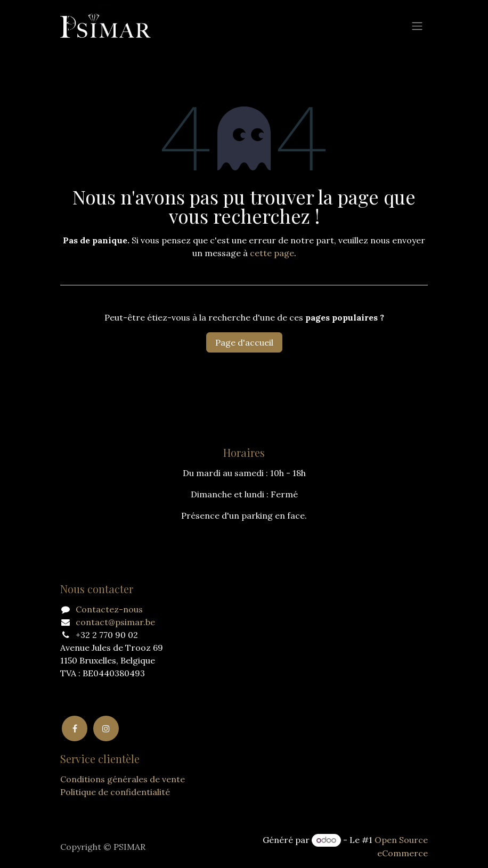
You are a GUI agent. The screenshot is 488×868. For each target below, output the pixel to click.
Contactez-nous (109, 609)
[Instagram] (106, 728)
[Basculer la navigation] (417, 26)
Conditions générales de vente (123, 779)
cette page (272, 253)
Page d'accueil (244, 342)
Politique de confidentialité (115, 792)
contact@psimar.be (115, 622)
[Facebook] (75, 728)
